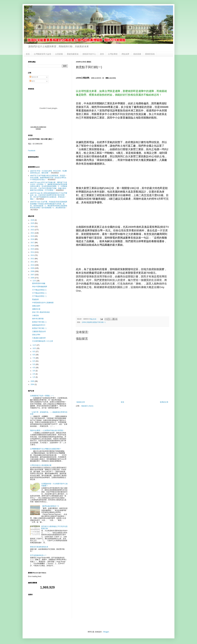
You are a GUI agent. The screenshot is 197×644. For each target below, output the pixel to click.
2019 (33, 236)
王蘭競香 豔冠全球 (39, 332)
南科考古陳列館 (38, 319)
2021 (33, 233)
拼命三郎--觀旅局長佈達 (41, 312)
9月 (34, 352)
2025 (33, 223)
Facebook (32, 151)
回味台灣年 (36, 335)
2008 (33, 271)
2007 (33, 275)
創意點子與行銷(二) (39, 322)
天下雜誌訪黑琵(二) (39, 293)
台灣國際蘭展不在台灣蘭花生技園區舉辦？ (46, 449)
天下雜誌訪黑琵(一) (39, 296)
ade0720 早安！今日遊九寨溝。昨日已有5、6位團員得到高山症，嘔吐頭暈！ (48, 172)
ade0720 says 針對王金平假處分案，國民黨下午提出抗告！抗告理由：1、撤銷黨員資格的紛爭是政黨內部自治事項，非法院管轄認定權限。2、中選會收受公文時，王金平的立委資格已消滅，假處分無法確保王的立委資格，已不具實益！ (49, 186)
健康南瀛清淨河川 (39, 325)
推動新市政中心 (89, 54)
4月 (34, 368)
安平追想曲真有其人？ (38, 555)
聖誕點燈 (35, 299)
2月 (34, 374)
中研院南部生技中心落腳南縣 (43, 303)
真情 (102, 54)
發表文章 (34, 77)
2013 (33, 255)
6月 (34, 361)
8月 (34, 355)
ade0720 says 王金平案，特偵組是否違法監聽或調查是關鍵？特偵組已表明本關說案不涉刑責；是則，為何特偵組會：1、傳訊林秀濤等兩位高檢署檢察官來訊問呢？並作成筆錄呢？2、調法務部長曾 (49, 205)
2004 (33, 384)
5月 (34, 364)
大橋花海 (35, 315)
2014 (33, 252)
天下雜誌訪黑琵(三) (39, 290)
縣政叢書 (137, 54)
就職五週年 (36, 306)
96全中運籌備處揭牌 (40, 287)
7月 (34, 358)
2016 (33, 246)
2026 (33, 220)
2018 (33, 239)
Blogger (106, 632)
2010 (33, 265)
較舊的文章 (164, 402)
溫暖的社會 (36, 309)
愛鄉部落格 (150, 54)
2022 (33, 230)
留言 (32, 81)
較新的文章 (81, 402)
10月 (35, 348)
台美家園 (59, 54)
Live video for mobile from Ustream (38, 128)
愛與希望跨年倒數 (39, 283)
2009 (33, 268)
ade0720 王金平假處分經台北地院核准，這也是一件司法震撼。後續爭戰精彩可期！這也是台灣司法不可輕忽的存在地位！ (48, 178)
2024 (33, 227)
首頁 (28, 54)
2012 (33, 259)
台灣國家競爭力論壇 (42, 54)
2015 (33, 249)
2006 (33, 278)
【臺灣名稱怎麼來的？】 (50, 506)
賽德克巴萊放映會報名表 (39, 547)
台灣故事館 (113, 54)
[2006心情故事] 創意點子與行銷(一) (94, 322)
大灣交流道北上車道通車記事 (41, 465)
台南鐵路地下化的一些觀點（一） (42, 396)
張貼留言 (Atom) (87, 406)
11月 (35, 345)
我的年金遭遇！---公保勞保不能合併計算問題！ (47, 430)
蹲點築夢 (125, 54)
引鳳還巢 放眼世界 (39, 338)
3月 (34, 371)
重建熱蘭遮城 (73, 54)
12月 (35, 281)
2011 (33, 262)
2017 (33, 243)
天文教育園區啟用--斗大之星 (43, 341)
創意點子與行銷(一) (39, 328)
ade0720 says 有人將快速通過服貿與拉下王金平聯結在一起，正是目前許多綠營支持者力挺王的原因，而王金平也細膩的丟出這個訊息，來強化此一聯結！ (49, 196)
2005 (33, 381)
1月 (34, 377)
